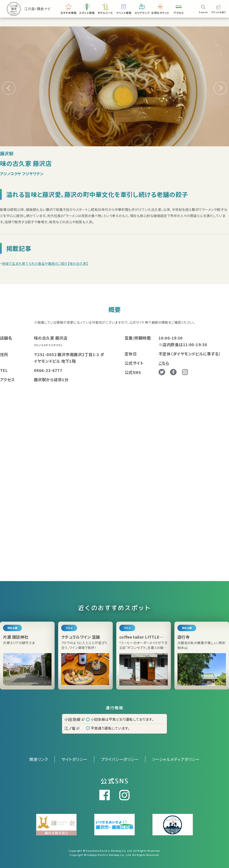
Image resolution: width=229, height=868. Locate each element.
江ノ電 (72, 728)
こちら (164, 363)
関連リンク (39, 759)
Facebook (173, 372)
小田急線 (74, 719)
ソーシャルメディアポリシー (176, 759)
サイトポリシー (74, 759)
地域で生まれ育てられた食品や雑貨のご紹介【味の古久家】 (45, 263)
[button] (220, 88)
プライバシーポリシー (120, 759)
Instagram (185, 372)
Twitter (162, 372)
